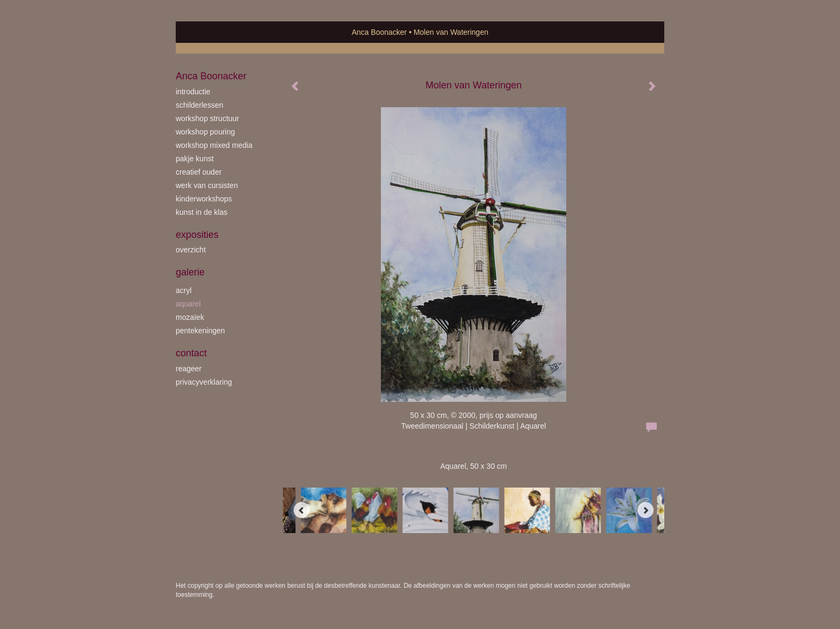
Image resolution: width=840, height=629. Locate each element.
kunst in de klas (202, 212)
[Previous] (302, 510)
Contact (191, 353)
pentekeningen (200, 331)
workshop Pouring (205, 132)
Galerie (190, 272)
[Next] (646, 510)
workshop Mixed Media (214, 145)
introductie (193, 92)
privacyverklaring (204, 382)
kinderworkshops (204, 199)
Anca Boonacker (380, 32)
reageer (189, 369)
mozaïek (190, 317)
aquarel (188, 304)
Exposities (197, 235)
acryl (184, 290)
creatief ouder (199, 172)
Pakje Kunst (195, 159)
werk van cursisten (207, 185)
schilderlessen (200, 105)
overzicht (191, 250)
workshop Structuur (207, 118)
